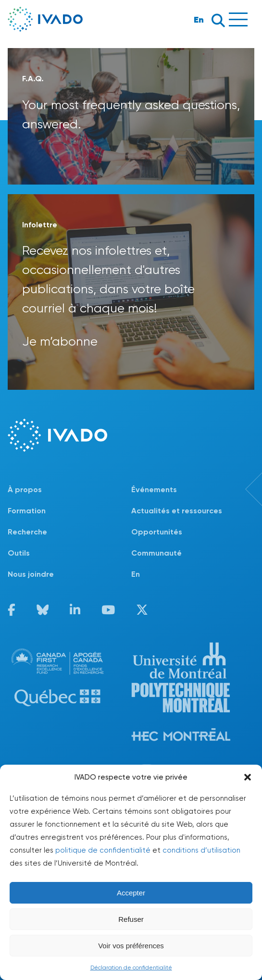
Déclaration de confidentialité (131, 968)
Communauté (156, 553)
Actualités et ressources (177, 511)
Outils (19, 553)
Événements (154, 490)
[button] (248, 777)
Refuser (131, 919)
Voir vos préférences (131, 946)
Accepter (131, 893)
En (199, 19)
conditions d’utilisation (201, 850)
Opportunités (157, 532)
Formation (27, 511)
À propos (25, 490)
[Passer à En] (193, 574)
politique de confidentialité (103, 850)
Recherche (27, 532)
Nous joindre (31, 574)
